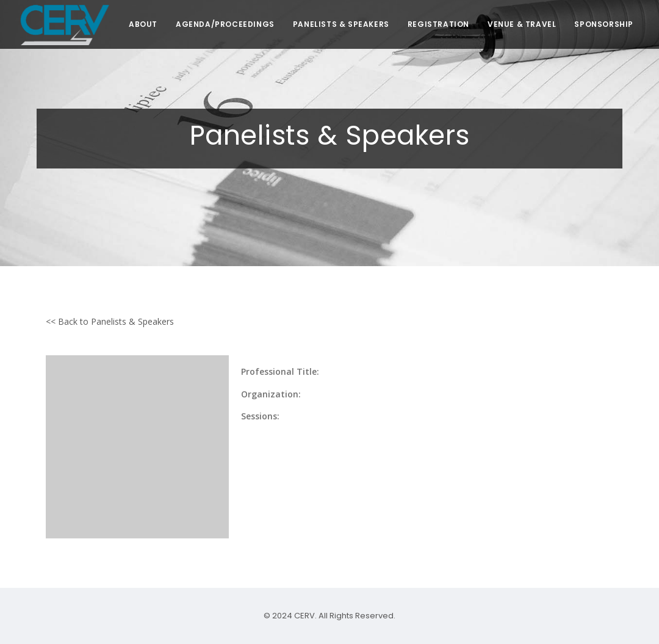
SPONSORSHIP (604, 24)
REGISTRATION (438, 24)
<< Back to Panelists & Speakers (110, 321)
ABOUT (143, 24)
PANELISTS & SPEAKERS (341, 24)
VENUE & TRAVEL (522, 24)
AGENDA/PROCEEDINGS (225, 24)
